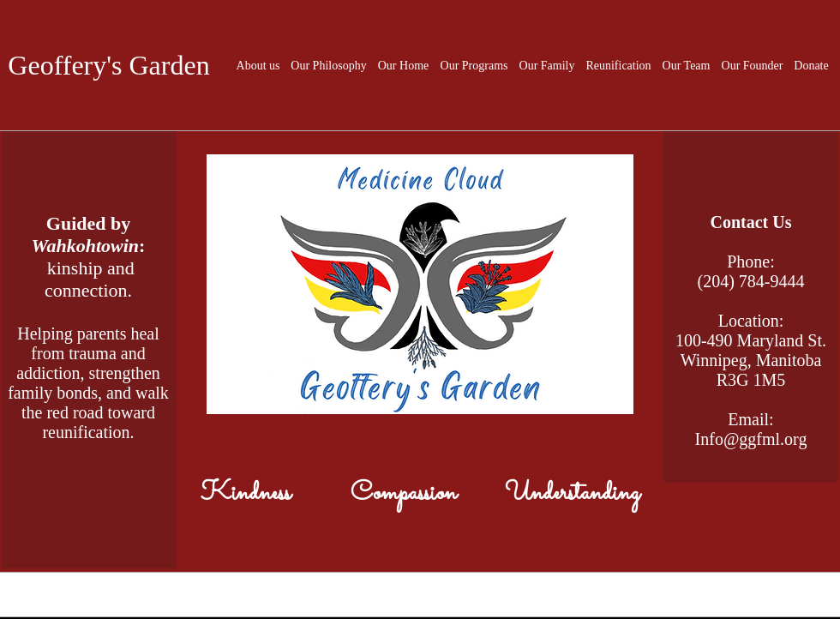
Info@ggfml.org (751, 439)
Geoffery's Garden (108, 65)
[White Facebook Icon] (702, 610)
